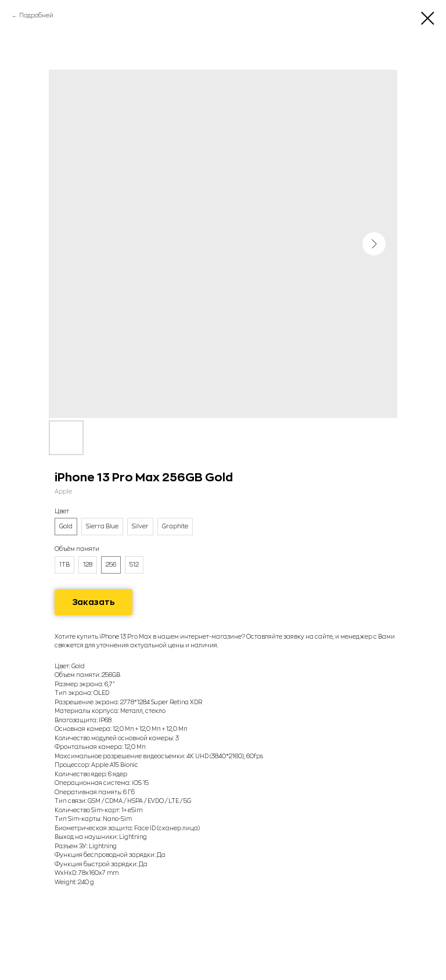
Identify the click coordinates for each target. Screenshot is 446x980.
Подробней (36, 16)
